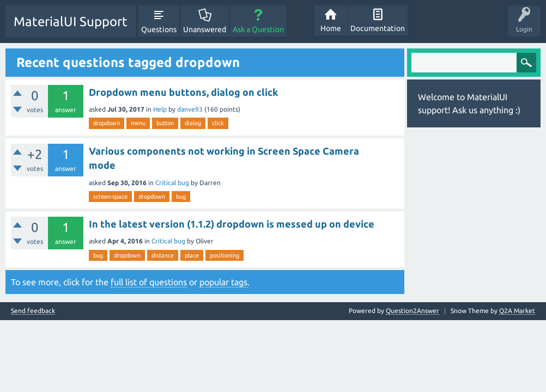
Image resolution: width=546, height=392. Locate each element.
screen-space (110, 197)
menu (138, 123)
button (165, 123)
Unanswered (205, 29)
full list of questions (149, 282)
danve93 (190, 109)
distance (163, 255)
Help (160, 109)
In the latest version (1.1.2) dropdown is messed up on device (232, 224)
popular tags (223, 282)
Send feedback (33, 311)
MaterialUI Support (71, 22)
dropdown (107, 123)
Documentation (378, 28)
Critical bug (172, 183)
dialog (193, 123)
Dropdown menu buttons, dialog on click (183, 92)
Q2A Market (517, 311)
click (218, 123)
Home (331, 28)
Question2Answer (412, 311)
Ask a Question (258, 29)
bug (181, 197)
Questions (159, 29)
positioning (225, 255)
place (192, 255)
